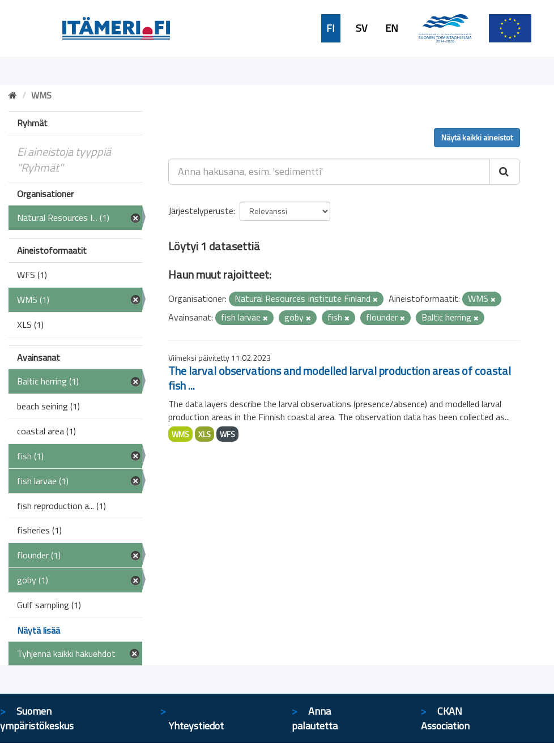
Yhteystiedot (196, 726)
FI (331, 28)
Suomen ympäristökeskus (37, 718)
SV (361, 28)
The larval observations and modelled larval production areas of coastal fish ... (340, 378)
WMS (180, 434)
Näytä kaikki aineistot (477, 137)
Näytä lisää (39, 630)
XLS (204, 434)
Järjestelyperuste (201, 211)
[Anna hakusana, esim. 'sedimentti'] (329, 172)
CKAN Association (445, 718)
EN (392, 28)
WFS (227, 434)
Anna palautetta (315, 718)
